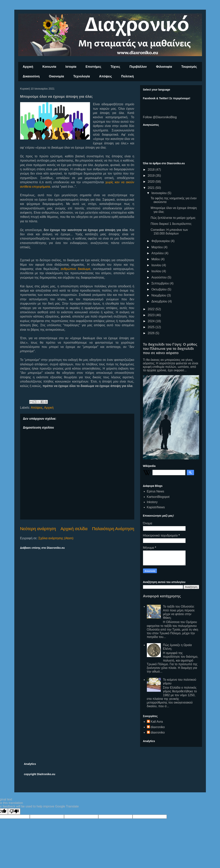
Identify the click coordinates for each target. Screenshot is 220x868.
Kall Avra (157, 722)
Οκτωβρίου (159, 289)
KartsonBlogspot (158, 497)
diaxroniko (158, 727)
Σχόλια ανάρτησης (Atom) (56, 538)
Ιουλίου (157, 271)
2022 (152, 309)
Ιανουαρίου (159, 193)
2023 (152, 315)
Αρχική (28, 67)
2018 (152, 170)
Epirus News (156, 491)
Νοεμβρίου (159, 295)
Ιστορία (71, 67)
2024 (152, 321)
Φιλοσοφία (164, 67)
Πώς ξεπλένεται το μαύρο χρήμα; (173, 218)
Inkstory (152, 502)
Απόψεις (105, 76)
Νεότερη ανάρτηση (38, 529)
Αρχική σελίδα (74, 529)
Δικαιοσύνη (31, 76)
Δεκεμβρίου (160, 301)
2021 (152, 188)
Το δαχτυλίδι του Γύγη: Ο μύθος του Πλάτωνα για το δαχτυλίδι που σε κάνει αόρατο (170, 349)
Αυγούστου (159, 277)
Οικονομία (56, 76)
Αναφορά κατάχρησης (162, 596)
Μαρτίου (157, 247)
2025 (152, 327)
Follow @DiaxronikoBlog (160, 117)
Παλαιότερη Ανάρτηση (113, 529)
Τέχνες (115, 67)
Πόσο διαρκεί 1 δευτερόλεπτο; (171, 224)
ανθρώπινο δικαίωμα (76, 269)
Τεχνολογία (82, 76)
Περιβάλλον (138, 67)
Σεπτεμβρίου (161, 283)
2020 (152, 182)
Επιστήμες (93, 67)
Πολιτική (127, 76)
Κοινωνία (49, 67)
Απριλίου (158, 253)
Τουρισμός (189, 67)
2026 (152, 333)
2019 (152, 176)
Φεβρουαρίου (161, 241)
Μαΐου (156, 259)
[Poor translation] (14, 811)
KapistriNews (156, 507)
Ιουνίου (157, 265)
